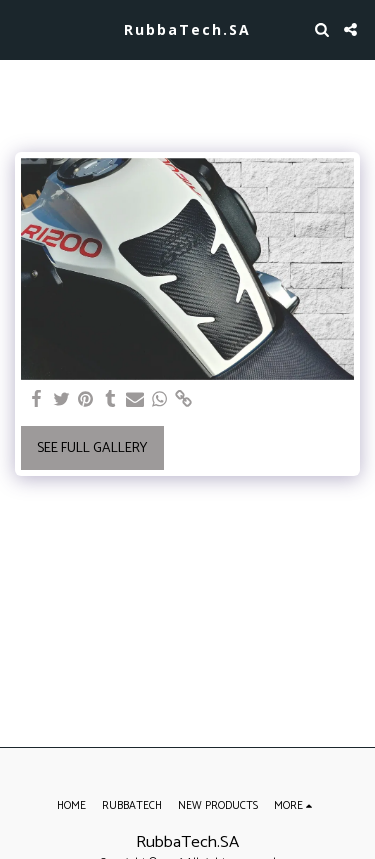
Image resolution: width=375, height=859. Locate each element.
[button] (22, 28)
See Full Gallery (92, 448)
